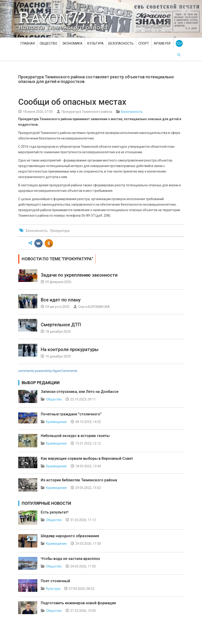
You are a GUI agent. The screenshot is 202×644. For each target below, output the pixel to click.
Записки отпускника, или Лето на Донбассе (80, 392)
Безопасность (121, 43)
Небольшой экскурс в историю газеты (75, 436)
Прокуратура (60, 231)
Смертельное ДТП (61, 325)
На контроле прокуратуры (70, 349)
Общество (48, 43)
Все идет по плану (61, 300)
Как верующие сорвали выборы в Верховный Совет (87, 458)
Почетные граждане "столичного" (71, 414)
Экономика (72, 43)
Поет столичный (55, 581)
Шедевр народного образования (70, 536)
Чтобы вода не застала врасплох (70, 559)
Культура (95, 43)
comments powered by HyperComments (48, 371)
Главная (28, 43)
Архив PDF (162, 43)
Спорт (144, 43)
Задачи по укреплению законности (79, 275)
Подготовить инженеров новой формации (78, 603)
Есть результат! (55, 512)
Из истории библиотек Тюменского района (79, 480)
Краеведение (56, 422)
